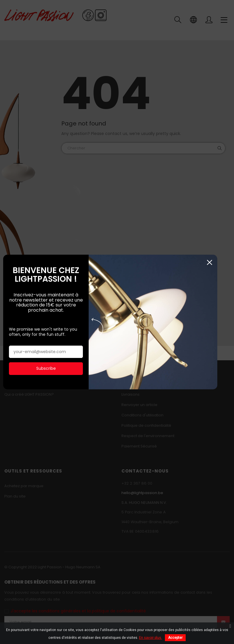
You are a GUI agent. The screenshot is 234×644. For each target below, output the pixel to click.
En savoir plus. (151, 638)
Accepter (175, 638)
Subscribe (48, 367)
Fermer (224, 261)
